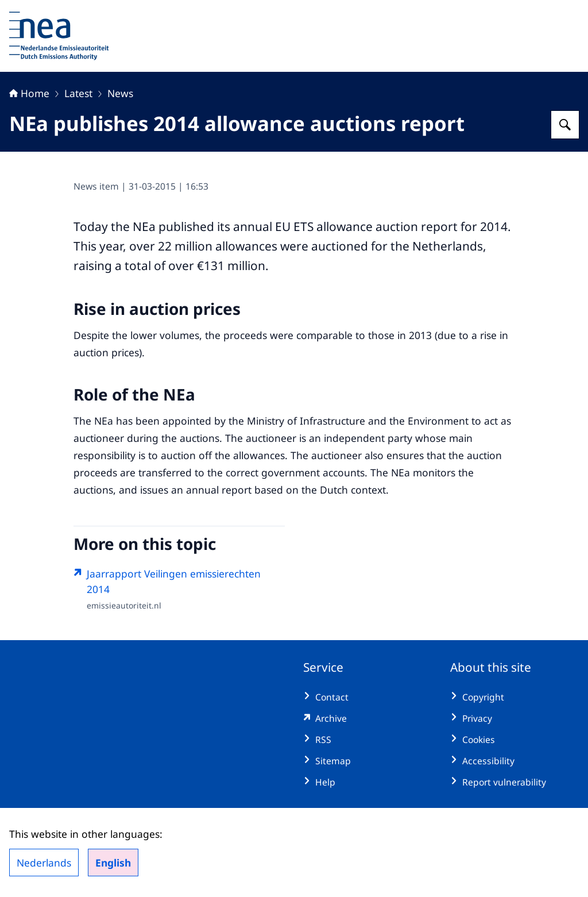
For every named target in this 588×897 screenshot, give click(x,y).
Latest (78, 93)
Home (29, 93)
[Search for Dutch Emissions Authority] (565, 125)
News (120, 93)
